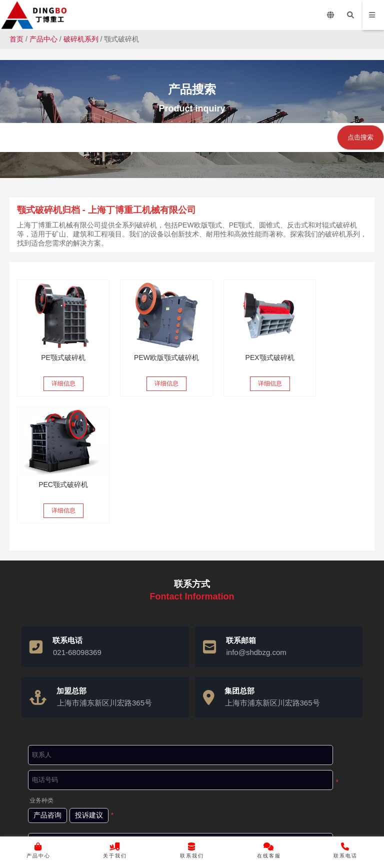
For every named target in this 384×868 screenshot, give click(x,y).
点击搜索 (360, 137)
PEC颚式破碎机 (318, 345)
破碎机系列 (81, 39)
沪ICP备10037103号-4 (221, 826)
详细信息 (55, 371)
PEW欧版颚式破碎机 (143, 345)
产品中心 (43, 39)
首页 (16, 39)
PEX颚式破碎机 (230, 345)
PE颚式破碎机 (55, 345)
